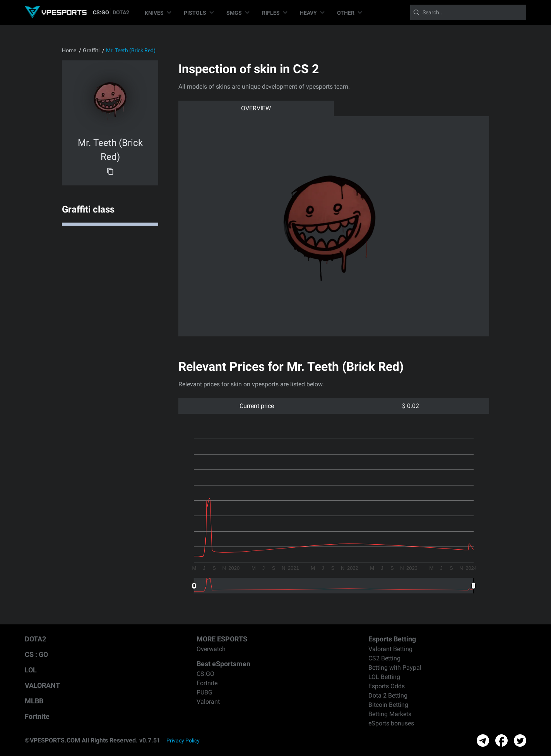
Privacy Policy (183, 741)
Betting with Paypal (395, 668)
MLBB (34, 701)
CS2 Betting (384, 658)
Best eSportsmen (223, 664)
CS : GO (36, 654)
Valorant (208, 702)
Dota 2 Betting (388, 695)
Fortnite (37, 716)
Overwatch (211, 649)
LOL (31, 670)
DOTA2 (121, 12)
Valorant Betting (390, 649)
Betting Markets (390, 714)
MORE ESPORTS (222, 639)
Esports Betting (392, 639)
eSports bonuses (391, 723)
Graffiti (91, 50)
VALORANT (42, 685)
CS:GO (101, 12)
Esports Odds (387, 686)
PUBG (204, 692)
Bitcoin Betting (388, 705)
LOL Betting (384, 677)
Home (69, 50)
